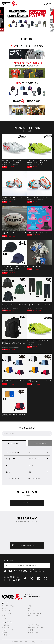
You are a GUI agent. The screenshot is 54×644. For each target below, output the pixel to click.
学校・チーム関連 (33, 616)
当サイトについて (33, 632)
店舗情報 (5, 632)
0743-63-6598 (15, 571)
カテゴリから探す (14, 443)
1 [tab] (25, 33)
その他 (30, 606)
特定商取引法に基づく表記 (36, 627)
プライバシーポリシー (34, 625)
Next (52, 21)
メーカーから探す (40, 443)
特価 (29, 608)
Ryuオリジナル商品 (8, 606)
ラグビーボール (7, 613)
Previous (2, 21)
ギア (3, 616)
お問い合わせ (6, 635)
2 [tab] (26, 33)
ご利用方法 (5, 625)
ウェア (4, 608)
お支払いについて (7, 630)
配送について (6, 627)
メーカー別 (31, 611)
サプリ (4, 618)
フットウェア (6, 611)
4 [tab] (29, 33)
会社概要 (30, 630)
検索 (50, 434)
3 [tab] (28, 33)
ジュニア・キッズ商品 (34, 613)
